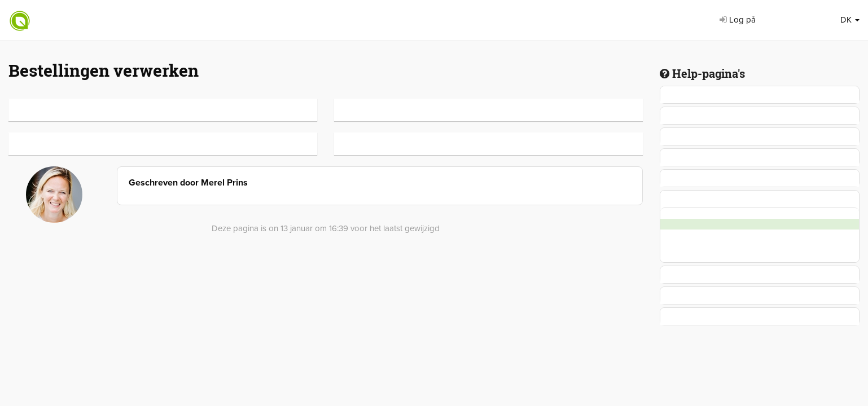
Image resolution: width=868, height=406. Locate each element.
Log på (738, 20)
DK (850, 20)
